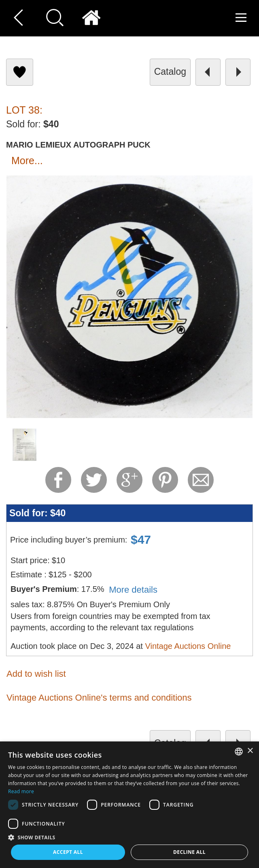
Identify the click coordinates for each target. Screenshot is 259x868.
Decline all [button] (189, 852)
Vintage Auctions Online (188, 646)
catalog (170, 72)
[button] (129, 837)
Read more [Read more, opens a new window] (21, 791)
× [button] (250, 751)
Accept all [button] (68, 852)
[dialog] (129, 805)
